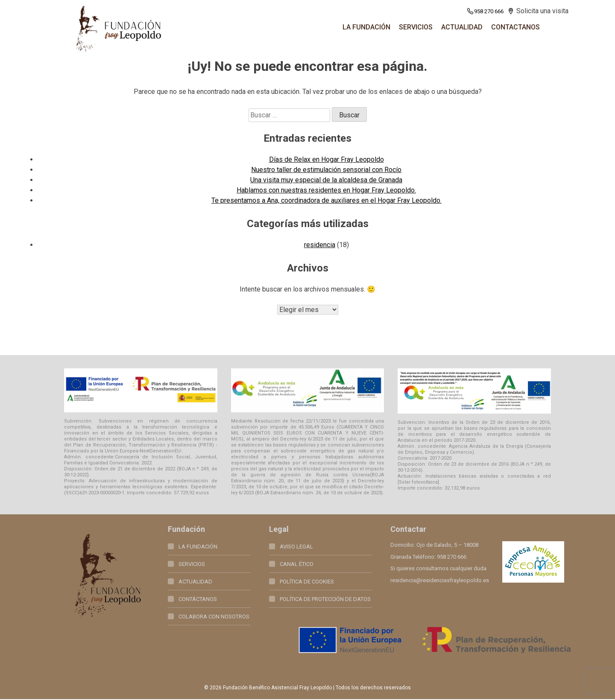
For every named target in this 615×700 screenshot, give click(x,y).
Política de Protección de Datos (325, 600)
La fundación (366, 27)
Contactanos (515, 27)
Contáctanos (198, 600)
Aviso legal (296, 547)
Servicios (192, 565)
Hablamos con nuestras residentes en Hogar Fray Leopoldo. (326, 190)
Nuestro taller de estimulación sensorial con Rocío (326, 170)
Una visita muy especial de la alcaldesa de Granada (326, 180)
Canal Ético (297, 565)
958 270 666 (485, 11)
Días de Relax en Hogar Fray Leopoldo (327, 159)
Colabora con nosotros (214, 617)
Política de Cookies (307, 582)
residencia (320, 245)
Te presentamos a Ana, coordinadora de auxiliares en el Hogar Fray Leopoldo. (327, 200)
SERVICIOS (416, 27)
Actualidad (462, 27)
